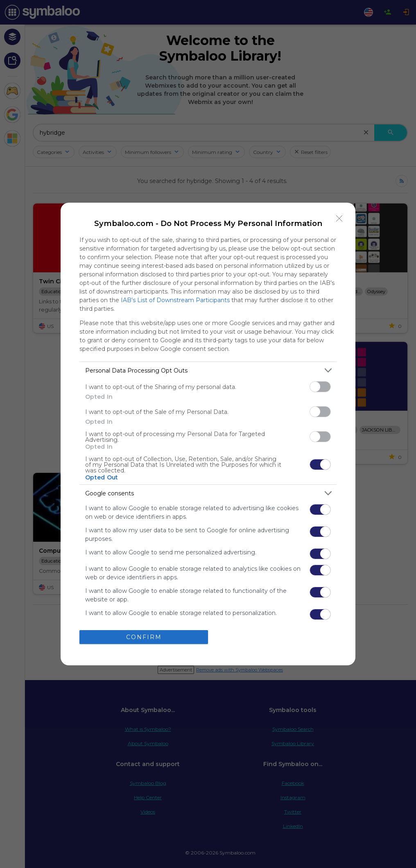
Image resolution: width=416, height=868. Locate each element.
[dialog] (208, 434)
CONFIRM (144, 637)
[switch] (320, 387)
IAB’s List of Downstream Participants (175, 300)
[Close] (339, 219)
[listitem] (208, 370)
